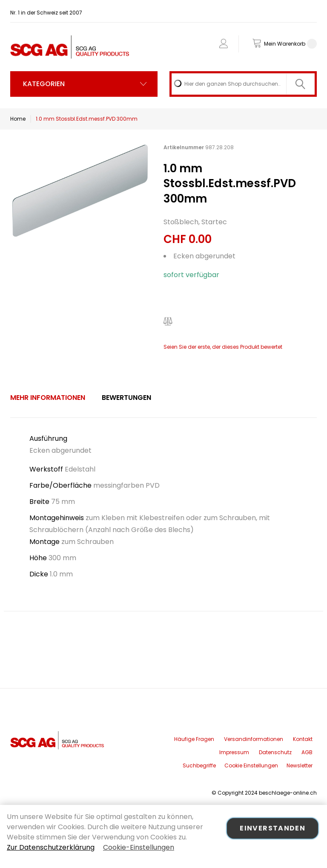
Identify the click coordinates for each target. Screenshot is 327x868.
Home (18, 119)
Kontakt (303, 739)
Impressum (234, 752)
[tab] (48, 398)
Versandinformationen (254, 739)
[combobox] (243, 84)
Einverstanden (272, 828)
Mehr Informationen (48, 398)
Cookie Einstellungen (251, 765)
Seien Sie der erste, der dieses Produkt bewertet (223, 347)
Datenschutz (275, 752)
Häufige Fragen (194, 739)
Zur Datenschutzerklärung (51, 847)
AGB (307, 752)
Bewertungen (126, 398)
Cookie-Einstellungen (139, 847)
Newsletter (300, 765)
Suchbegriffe (199, 765)
